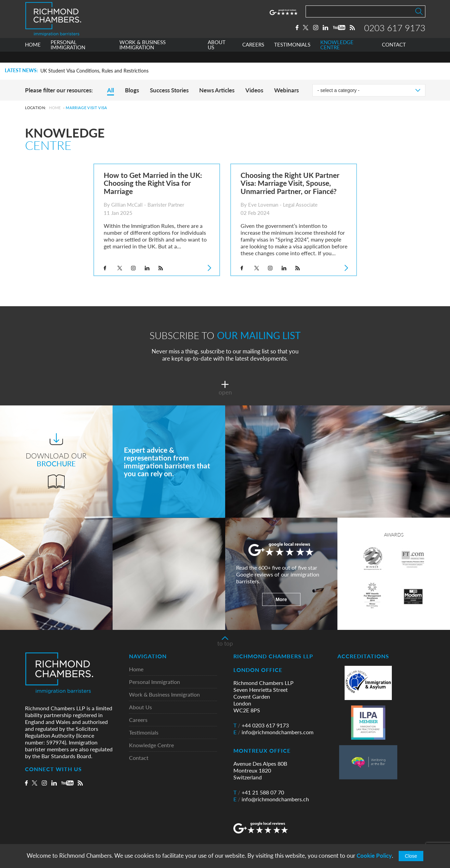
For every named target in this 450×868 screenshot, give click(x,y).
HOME (33, 56)
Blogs (132, 90)
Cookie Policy (374, 856)
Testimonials (144, 733)
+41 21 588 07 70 (259, 792)
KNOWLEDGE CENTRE (337, 56)
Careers (138, 720)
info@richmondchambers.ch (271, 799)
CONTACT (394, 56)
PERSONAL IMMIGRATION (68, 56)
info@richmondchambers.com (273, 732)
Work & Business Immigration (164, 695)
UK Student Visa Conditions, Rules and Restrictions (94, 71)
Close (411, 856)
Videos (254, 90)
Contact (139, 758)
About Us (140, 707)
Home (55, 108)
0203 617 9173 (395, 33)
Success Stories (169, 90)
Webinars (286, 90)
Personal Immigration (155, 682)
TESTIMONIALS (292, 56)
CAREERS (253, 56)
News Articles (217, 90)
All (111, 90)
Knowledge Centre (151, 745)
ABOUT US (217, 56)
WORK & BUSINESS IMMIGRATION (143, 56)
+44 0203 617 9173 (261, 725)
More (281, 599)
